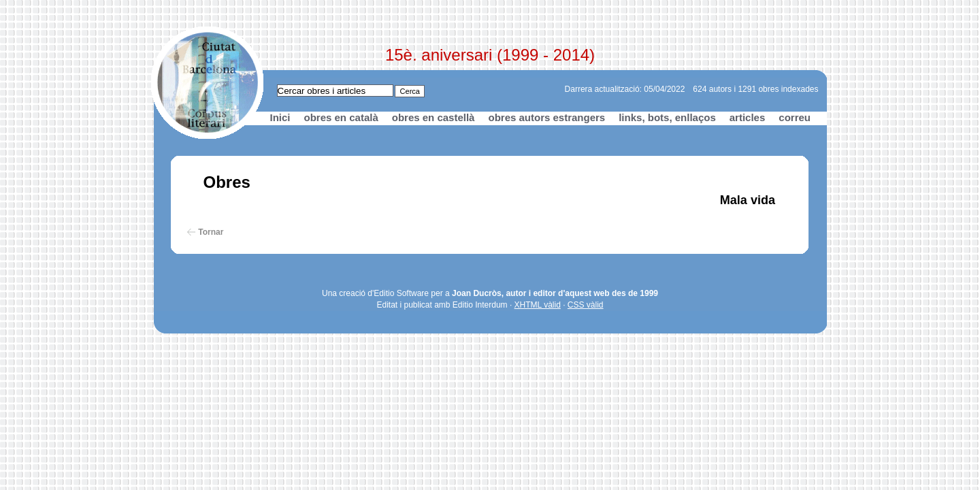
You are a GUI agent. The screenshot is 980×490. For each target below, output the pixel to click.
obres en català (341, 117)
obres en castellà (434, 117)
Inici (280, 117)
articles (748, 117)
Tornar (211, 232)
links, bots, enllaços (667, 117)
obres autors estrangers (546, 117)
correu (795, 117)
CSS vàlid (586, 305)
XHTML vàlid (538, 305)
